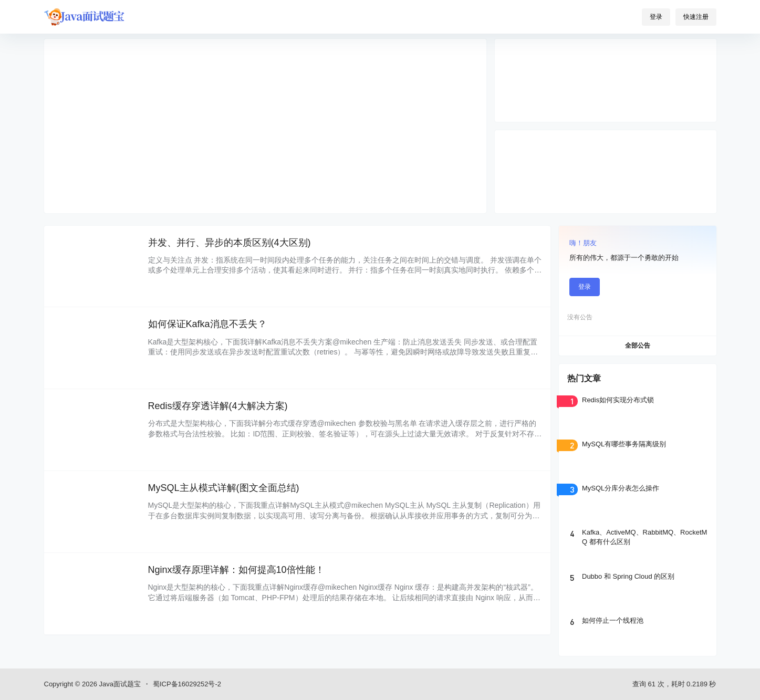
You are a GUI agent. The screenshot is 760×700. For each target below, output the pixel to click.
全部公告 (638, 346)
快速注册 (696, 17)
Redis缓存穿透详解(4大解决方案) (218, 406)
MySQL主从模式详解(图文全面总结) (224, 488)
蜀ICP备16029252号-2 (187, 684)
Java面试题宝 (119, 684)
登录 (656, 17)
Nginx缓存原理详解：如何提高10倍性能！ (236, 570)
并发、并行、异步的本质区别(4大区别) (230, 243)
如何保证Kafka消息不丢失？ (207, 324)
